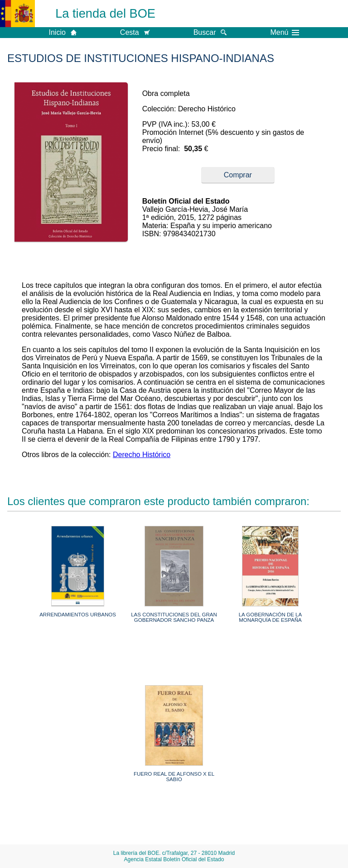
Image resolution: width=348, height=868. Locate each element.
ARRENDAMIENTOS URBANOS (78, 615)
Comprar (238, 175)
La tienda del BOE (105, 13)
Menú (285, 33)
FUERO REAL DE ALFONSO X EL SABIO (174, 777)
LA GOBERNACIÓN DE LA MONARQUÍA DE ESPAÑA (271, 617)
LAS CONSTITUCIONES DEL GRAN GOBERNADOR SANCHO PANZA (174, 617)
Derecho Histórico (142, 455)
